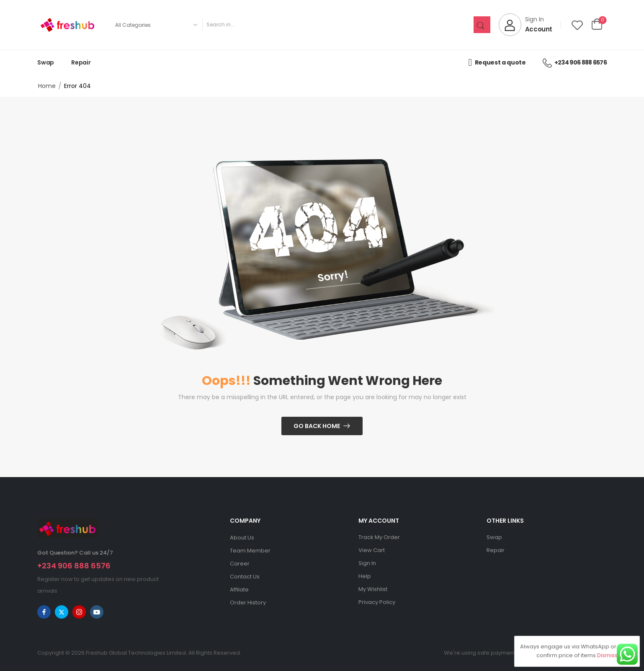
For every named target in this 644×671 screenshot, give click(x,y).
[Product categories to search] (156, 25)
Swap (46, 62)
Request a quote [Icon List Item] (497, 62)
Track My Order (379, 537)
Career (240, 564)
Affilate (239, 590)
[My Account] (526, 25)
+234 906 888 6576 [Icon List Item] (575, 62)
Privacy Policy (377, 602)
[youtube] (97, 612)
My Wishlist (373, 589)
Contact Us (245, 577)
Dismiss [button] (607, 655)
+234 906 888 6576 (74, 566)
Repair (81, 62)
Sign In (367, 563)
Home (47, 86)
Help (365, 576)
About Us (242, 538)
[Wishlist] (577, 25)
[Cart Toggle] (597, 25)
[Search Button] (482, 25)
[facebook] (44, 612)
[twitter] (62, 612)
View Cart (372, 550)
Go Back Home (317, 426)
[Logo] (67, 25)
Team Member (250, 551)
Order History (248, 603)
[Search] (338, 25)
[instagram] (79, 612)
